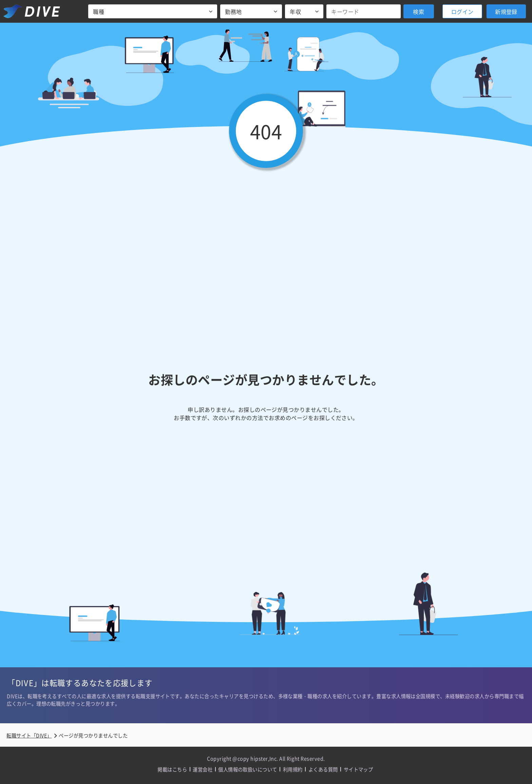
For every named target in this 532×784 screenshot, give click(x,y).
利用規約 (293, 769)
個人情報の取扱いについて (248, 769)
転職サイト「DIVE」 (29, 735)
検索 (419, 12)
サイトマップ (358, 769)
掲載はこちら (172, 769)
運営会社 (203, 769)
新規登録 (506, 12)
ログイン (462, 12)
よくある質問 (323, 769)
